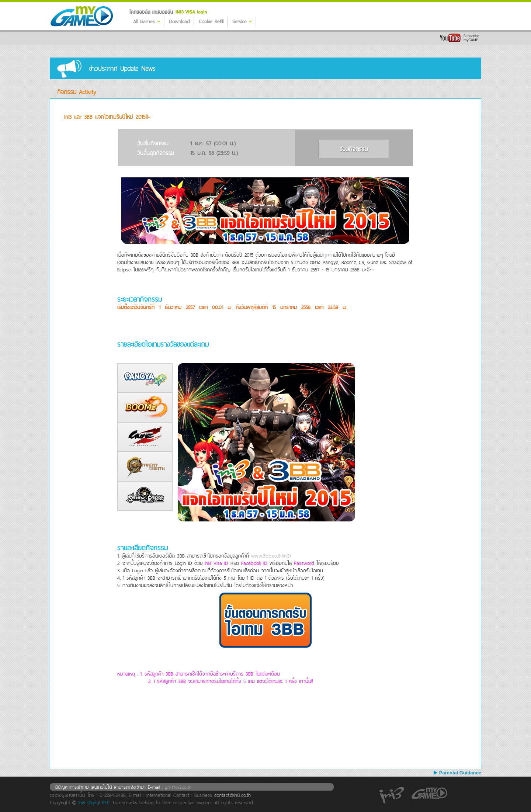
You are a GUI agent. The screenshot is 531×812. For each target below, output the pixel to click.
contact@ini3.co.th (232, 795)
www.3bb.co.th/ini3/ (271, 556)
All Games (147, 21)
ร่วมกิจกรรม (354, 149)
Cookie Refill (211, 21)
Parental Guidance (457, 773)
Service (242, 21)
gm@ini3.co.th (178, 787)
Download (179, 21)
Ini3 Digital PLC (94, 802)
